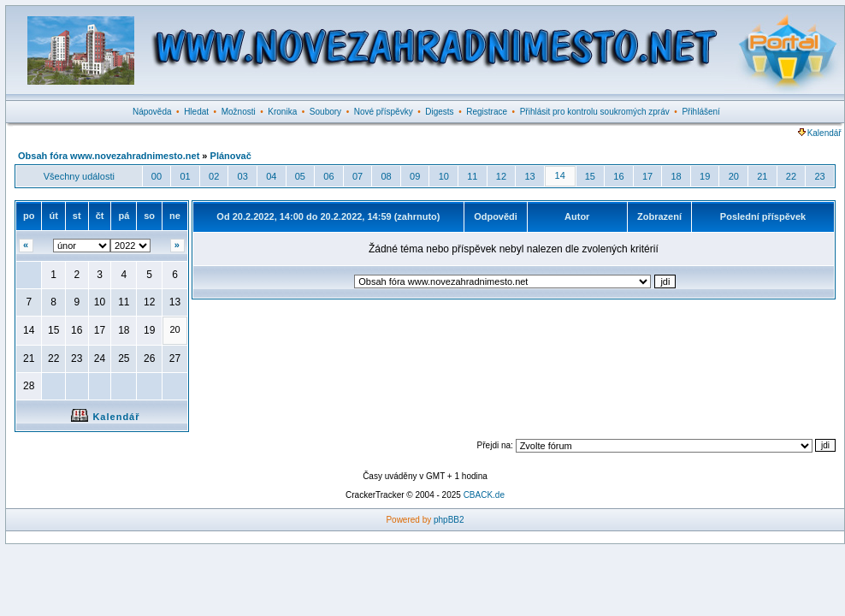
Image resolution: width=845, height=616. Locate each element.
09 (415, 176)
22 (791, 176)
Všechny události (79, 176)
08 (386, 176)
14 (560, 175)
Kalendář (820, 133)
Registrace (487, 112)
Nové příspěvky (384, 112)
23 (819, 176)
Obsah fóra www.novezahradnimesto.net (109, 156)
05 (300, 176)
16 (618, 176)
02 (214, 176)
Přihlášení (700, 112)
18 (676, 176)
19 (705, 176)
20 (734, 176)
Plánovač (231, 156)
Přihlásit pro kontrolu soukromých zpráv (595, 112)
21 (762, 176)
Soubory (325, 112)
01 (185, 176)
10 (444, 176)
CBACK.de (484, 495)
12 (501, 176)
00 (157, 176)
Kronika (282, 112)
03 (243, 176)
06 (328, 176)
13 (529, 176)
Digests (439, 112)
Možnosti (239, 112)
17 (647, 176)
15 (590, 176)
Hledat (196, 112)
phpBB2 (449, 520)
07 (357, 176)
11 (472, 176)
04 (271, 176)
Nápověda (152, 112)
